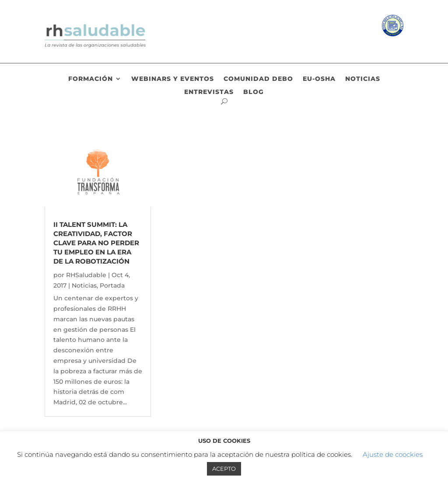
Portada (112, 285)
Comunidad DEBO (258, 79)
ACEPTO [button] (224, 469)
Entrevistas (209, 92)
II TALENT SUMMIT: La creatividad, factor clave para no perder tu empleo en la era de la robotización (96, 243)
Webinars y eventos (173, 79)
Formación (91, 79)
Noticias (363, 79)
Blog (254, 92)
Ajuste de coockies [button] (393, 454)
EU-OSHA (319, 79)
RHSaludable (86, 275)
